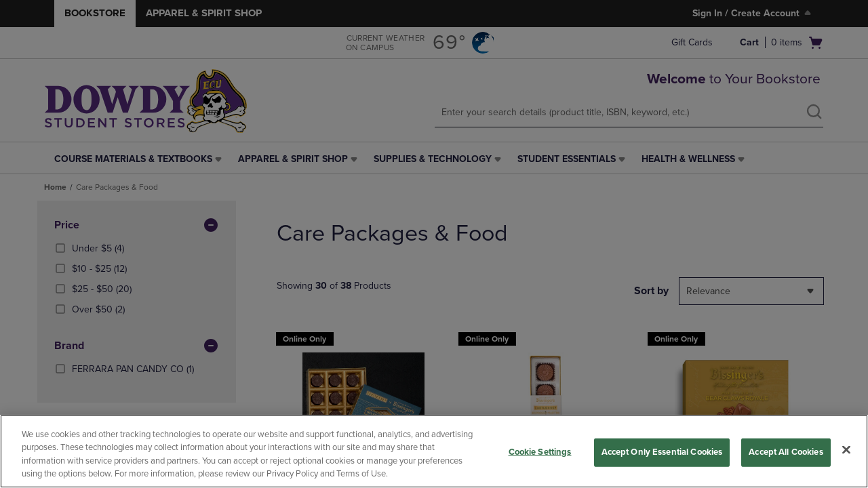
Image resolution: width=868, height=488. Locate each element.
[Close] (846, 449)
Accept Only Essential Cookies (662, 452)
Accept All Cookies (786, 452)
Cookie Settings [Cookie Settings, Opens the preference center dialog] (540, 452)
